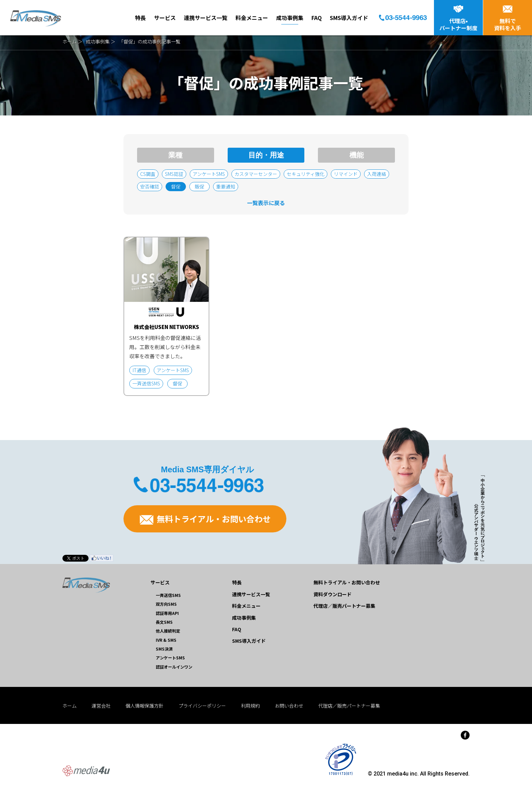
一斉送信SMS (168, 595)
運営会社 (101, 706)
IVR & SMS (166, 640)
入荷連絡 (377, 174)
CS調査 (148, 174)
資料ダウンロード (332, 594)
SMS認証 (174, 174)
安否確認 (150, 186)
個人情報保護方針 (145, 706)
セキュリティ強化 (306, 174)
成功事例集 (290, 18)
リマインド (346, 174)
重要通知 (226, 186)
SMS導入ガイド (349, 18)
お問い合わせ (289, 706)
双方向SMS (166, 604)
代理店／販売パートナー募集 (344, 606)
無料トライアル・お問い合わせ (205, 519)
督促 (176, 186)
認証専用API (167, 613)
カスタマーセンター (256, 174)
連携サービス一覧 (206, 18)
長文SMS (164, 622)
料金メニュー (252, 18)
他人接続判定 (168, 631)
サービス (165, 18)
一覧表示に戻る (266, 203)
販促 (199, 186)
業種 (175, 155)
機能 (357, 155)
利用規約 (250, 706)
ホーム (70, 41)
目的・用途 (266, 155)
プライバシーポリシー (202, 706)
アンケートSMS (209, 174)
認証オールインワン (174, 667)
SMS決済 (164, 649)
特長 (140, 18)
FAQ (317, 18)
